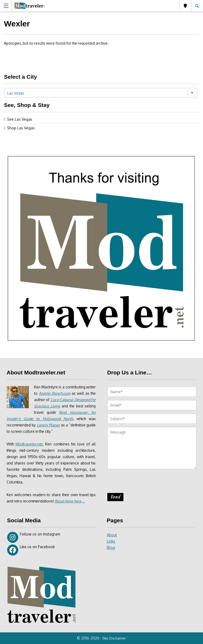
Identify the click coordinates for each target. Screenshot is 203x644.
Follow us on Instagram (34, 537)
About (112, 535)
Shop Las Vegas (21, 128)
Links (111, 541)
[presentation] (147, 483)
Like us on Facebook (31, 550)
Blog (111, 547)
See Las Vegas (20, 119)
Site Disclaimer (115, 638)
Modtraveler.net (30, 444)
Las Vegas (185, 6)
